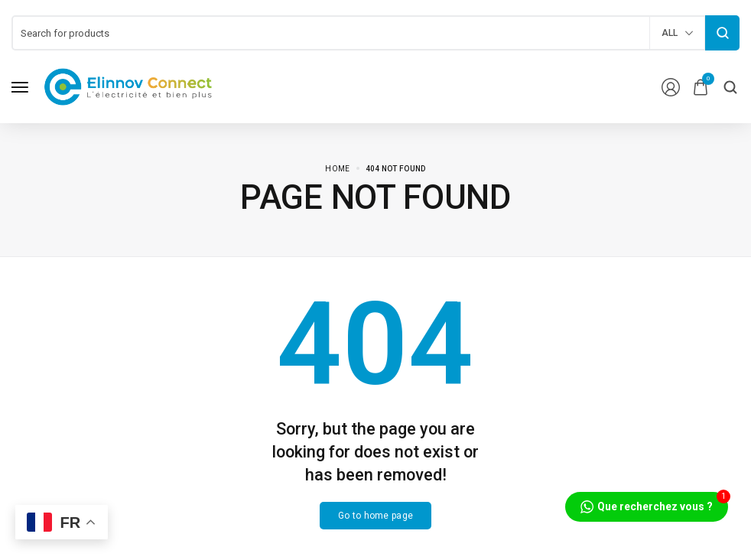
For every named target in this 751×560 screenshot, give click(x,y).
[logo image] (128, 86)
